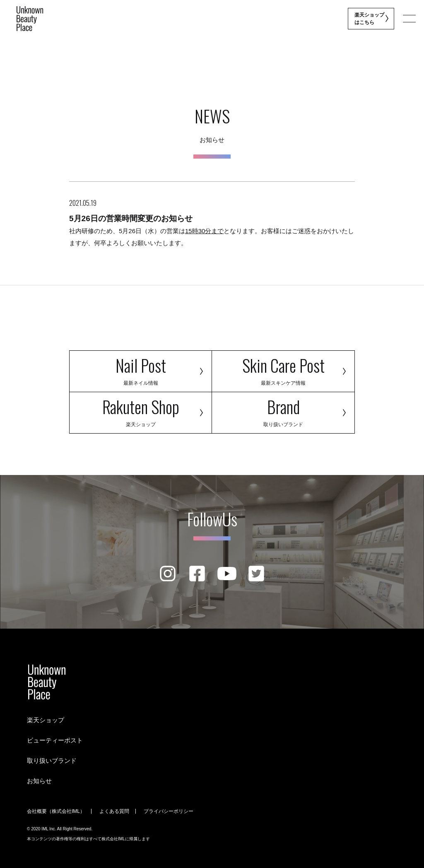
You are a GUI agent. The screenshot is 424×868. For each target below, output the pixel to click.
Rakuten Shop (141, 411)
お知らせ (39, 781)
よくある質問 (114, 811)
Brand (283, 411)
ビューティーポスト (55, 740)
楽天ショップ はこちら (370, 19)
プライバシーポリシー (169, 811)
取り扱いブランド (52, 761)
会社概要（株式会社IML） (56, 811)
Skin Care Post (283, 369)
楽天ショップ (46, 720)
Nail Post (141, 369)
